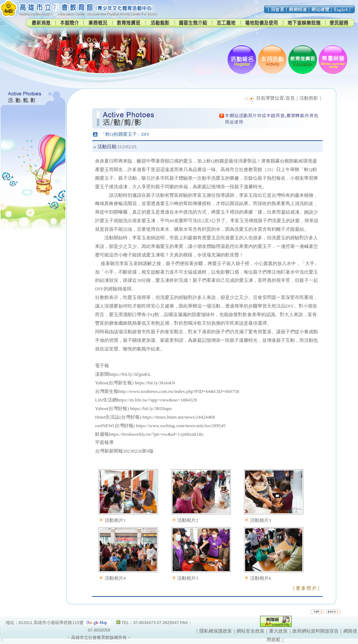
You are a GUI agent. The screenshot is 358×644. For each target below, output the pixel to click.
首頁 (290, 98)
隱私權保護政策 (216, 631)
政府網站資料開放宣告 (315, 631)
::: (2, 23)
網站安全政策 (250, 631)
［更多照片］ (307, 588)
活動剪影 (309, 98)
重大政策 (278, 631)
